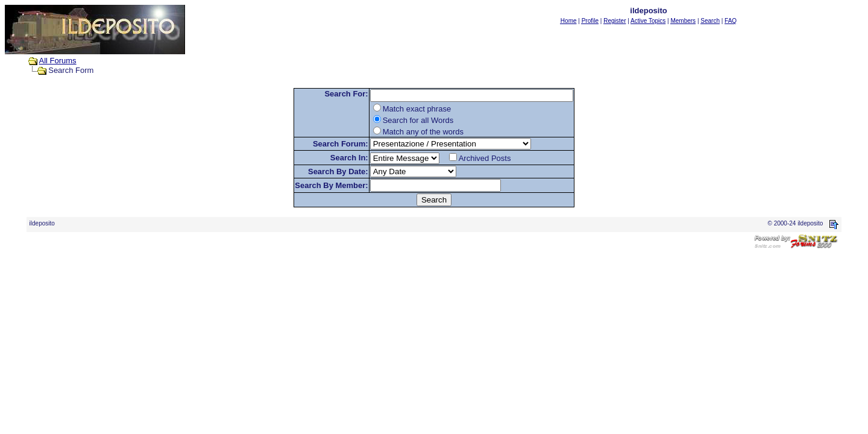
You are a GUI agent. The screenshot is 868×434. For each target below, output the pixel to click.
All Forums (58, 61)
